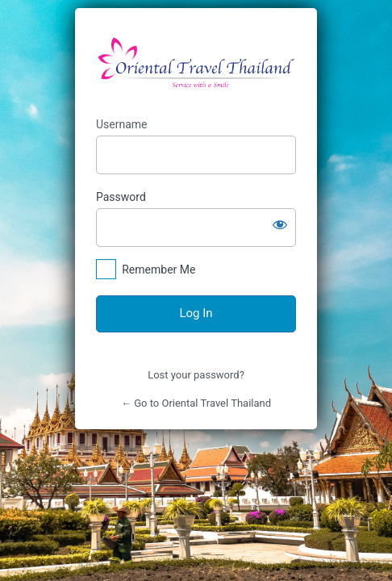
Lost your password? (196, 375)
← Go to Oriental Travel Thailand (196, 403)
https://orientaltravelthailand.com (196, 63)
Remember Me (158, 270)
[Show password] (280, 224)
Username (122, 124)
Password (121, 197)
